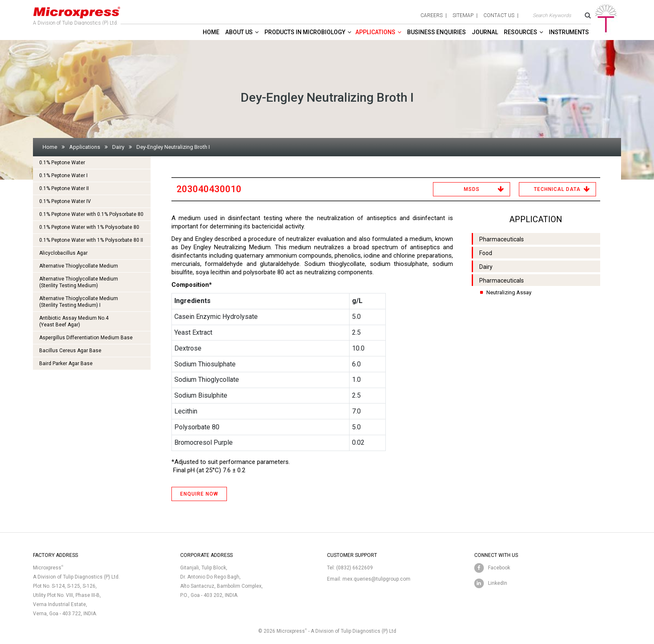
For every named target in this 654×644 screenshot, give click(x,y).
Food (486, 253)
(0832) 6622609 (355, 568)
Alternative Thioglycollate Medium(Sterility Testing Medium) (79, 282)
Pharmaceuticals (502, 239)
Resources (521, 32)
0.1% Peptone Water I (63, 175)
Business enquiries (436, 32)
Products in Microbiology (305, 32)
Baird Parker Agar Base (66, 363)
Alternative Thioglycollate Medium (79, 266)
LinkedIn (498, 583)
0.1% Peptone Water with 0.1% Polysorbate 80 (91, 214)
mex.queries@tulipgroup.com (376, 579)
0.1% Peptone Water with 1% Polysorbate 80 (89, 227)
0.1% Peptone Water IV (65, 201)
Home (211, 32)
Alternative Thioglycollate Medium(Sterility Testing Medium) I (79, 302)
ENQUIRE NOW (199, 494)
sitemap (463, 15)
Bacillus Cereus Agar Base (70, 351)
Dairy (118, 147)
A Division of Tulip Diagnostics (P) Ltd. (77, 14)
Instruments (569, 32)
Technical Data (557, 189)
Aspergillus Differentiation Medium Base (86, 338)
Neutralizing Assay (509, 292)
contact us (499, 15)
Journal (485, 32)
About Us (239, 32)
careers (431, 15)
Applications (375, 32)
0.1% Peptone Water (62, 163)
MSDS (472, 189)
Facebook (499, 568)
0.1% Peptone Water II (64, 188)
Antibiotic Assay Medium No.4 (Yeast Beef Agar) (74, 321)
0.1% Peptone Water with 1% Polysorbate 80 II (91, 240)
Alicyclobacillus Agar (63, 253)
